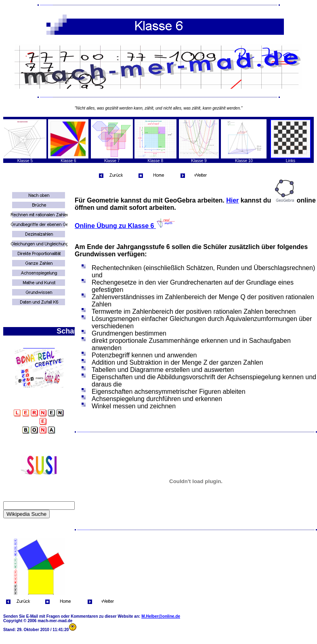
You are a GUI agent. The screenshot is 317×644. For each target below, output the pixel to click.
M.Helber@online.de (161, 616)
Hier (232, 200)
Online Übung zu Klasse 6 (125, 226)
